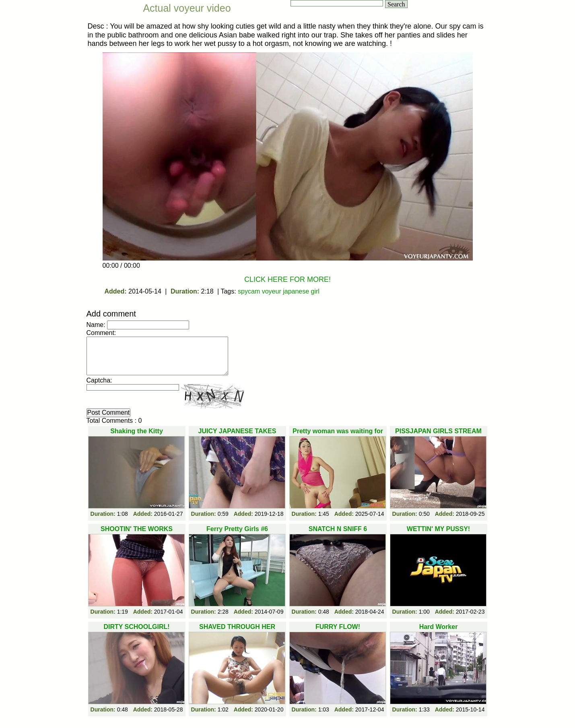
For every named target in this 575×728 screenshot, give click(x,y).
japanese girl (301, 291)
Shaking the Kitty (137, 431)
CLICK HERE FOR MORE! (287, 279)
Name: (96, 325)
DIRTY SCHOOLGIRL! (136, 627)
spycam (249, 291)
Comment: (101, 333)
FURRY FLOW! (338, 627)
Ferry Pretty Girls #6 (237, 529)
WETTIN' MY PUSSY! (438, 529)
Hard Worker (439, 627)
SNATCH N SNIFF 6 (338, 529)
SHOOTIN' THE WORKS (137, 529)
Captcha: (99, 380)
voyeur (272, 291)
